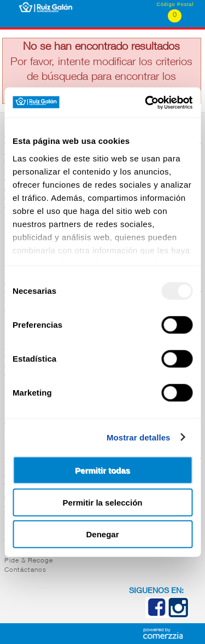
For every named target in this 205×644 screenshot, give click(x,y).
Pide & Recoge (29, 561)
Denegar (102, 534)
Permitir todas (102, 470)
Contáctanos (25, 570)
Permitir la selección (103, 502)
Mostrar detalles (139, 437)
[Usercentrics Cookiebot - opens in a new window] (146, 102)
